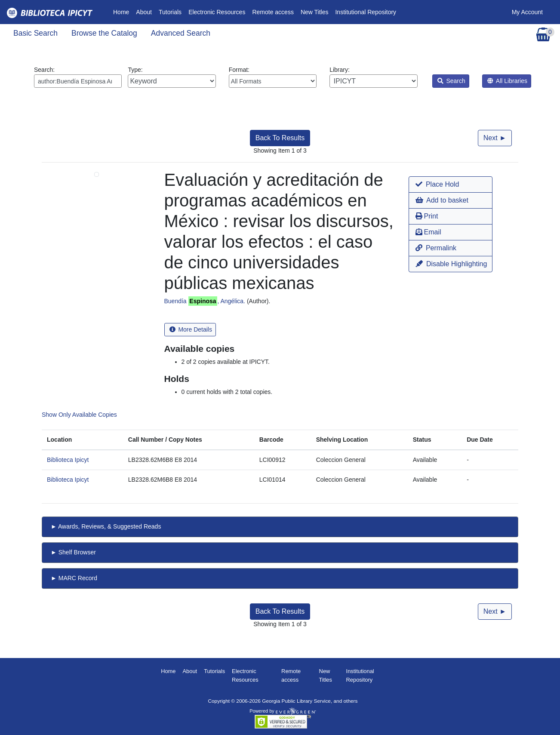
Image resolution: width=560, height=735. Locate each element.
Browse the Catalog (104, 33)
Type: (172, 77)
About (144, 12)
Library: (373, 77)
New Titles (315, 12)
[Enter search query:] (78, 81)
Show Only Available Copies (79, 415)
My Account (527, 12)
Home (123, 11)
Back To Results (280, 138)
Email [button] (428, 232)
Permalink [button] (436, 248)
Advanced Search (181, 33)
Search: (78, 77)
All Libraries (507, 81)
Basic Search (35, 33)
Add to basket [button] (442, 200)
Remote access (273, 12)
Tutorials (170, 12)
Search (451, 81)
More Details (191, 329)
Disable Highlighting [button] (451, 264)
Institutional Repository (366, 12)
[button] (451, 185)
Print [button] (427, 216)
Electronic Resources (217, 12)
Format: (273, 77)
